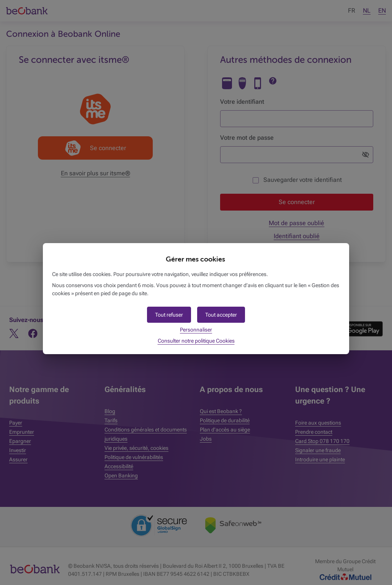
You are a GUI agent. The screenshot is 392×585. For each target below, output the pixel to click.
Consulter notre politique (196, 341)
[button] (221, 315)
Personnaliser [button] (196, 330)
